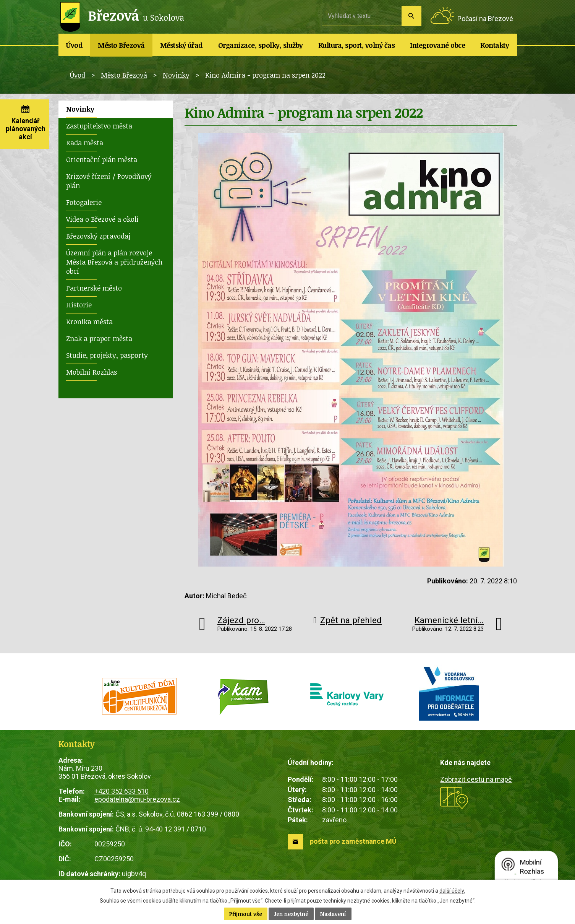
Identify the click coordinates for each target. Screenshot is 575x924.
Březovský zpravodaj (98, 236)
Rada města (85, 143)
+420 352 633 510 (121, 791)
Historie (79, 305)
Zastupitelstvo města (99, 126)
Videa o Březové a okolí (102, 219)
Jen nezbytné (291, 914)
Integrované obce (437, 45)
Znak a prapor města (99, 338)
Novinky (176, 75)
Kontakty (495, 45)
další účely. (452, 891)
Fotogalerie (84, 202)
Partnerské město (94, 288)
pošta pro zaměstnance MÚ (353, 841)
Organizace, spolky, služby (261, 45)
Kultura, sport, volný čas (357, 45)
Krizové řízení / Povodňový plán (109, 181)
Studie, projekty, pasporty (107, 355)
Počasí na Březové (485, 19)
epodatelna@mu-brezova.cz (137, 799)
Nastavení (333, 914)
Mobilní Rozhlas (92, 372)
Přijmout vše (246, 914)
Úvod (74, 45)
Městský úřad (181, 45)
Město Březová (121, 45)
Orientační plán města (102, 159)
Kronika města (89, 322)
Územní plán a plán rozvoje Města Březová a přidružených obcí (114, 262)
